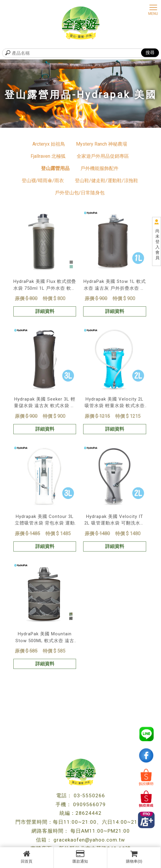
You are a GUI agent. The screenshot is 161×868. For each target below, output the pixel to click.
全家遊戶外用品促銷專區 (103, 156)
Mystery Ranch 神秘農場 (102, 144)
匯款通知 (80, 857)
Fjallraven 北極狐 (48, 156)
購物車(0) (134, 857)
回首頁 (27, 857)
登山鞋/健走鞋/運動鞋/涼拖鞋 (106, 181)
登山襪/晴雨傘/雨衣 (43, 181)
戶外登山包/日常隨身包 (80, 193)
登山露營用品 (55, 168)
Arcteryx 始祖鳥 (49, 144)
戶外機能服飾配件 (100, 168)
